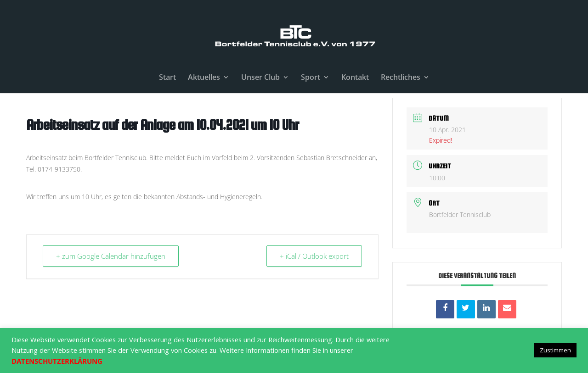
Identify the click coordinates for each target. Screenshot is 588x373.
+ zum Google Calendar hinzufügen (111, 256)
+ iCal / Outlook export (314, 256)
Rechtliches (401, 78)
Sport (311, 78)
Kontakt (355, 78)
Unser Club (260, 78)
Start (167, 78)
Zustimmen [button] (555, 350)
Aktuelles (204, 78)
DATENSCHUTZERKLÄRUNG (57, 361)
